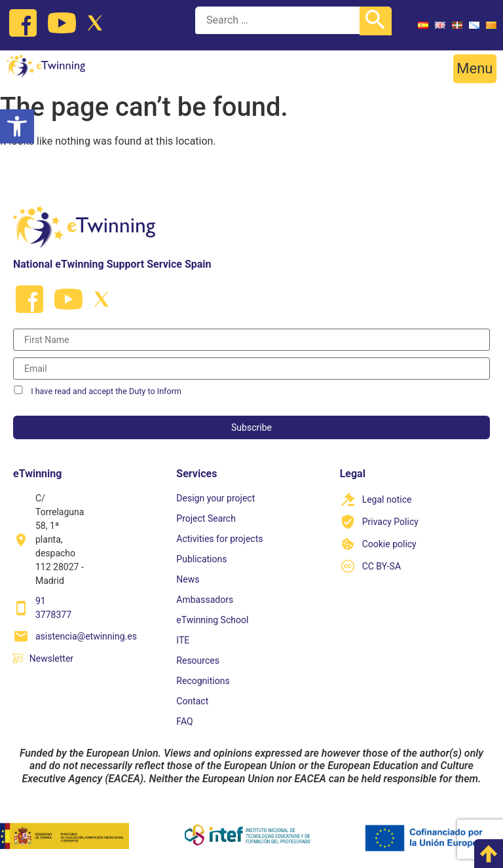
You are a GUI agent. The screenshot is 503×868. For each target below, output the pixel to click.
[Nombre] (251, 340)
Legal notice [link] (387, 499)
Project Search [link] (206, 518)
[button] (475, 69)
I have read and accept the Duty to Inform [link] (106, 391)
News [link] (188, 579)
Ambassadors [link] (205, 600)
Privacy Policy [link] (390, 522)
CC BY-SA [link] (382, 566)
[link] (17, 126)
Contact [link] (192, 701)
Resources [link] (198, 660)
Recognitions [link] (203, 681)
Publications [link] (201, 559)
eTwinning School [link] (212, 620)
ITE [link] (183, 640)
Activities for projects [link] (219, 539)
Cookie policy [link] (389, 544)
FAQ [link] (184, 721)
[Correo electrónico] (251, 369)
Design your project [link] (215, 498)
